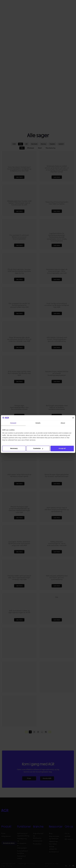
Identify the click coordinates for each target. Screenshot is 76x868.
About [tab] (63, 423)
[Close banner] (73, 418)
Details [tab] (38, 423)
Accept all (62, 448)
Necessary (14, 448)
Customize (38, 448)
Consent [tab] (13, 423)
